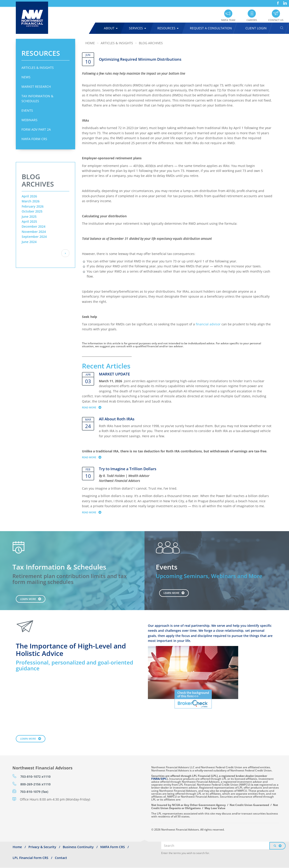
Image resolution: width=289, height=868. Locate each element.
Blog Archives (151, 43)
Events (27, 110)
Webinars (29, 120)
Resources (168, 28)
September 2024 (34, 237)
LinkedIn (284, 1)
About (111, 28)
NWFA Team (228, 20)
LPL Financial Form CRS (30, 858)
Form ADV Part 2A (36, 129)
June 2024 (29, 242)
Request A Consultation (211, 28)
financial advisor (208, 324)
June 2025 (29, 216)
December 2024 (34, 226)
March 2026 (31, 201)
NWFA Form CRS (34, 139)
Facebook (277, 1)
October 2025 (32, 211)
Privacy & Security (42, 847)
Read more (94, 407)
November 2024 (34, 232)
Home (90, 43)
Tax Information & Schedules (37, 98)
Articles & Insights (38, 68)
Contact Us (276, 20)
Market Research (36, 87)
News (26, 77)
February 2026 (33, 206)
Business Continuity (78, 847)
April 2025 (29, 221)
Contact (61, 858)
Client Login (256, 28)
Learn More (28, 599)
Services (138, 28)
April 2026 (29, 196)
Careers (252, 20)
